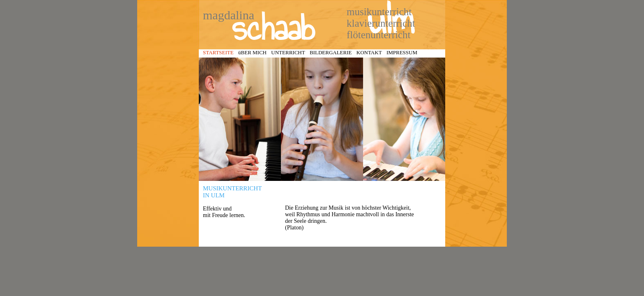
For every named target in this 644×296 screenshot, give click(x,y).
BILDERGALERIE (331, 52)
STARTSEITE (218, 52)
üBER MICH (252, 52)
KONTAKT (369, 52)
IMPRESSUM (402, 52)
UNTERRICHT (288, 52)
